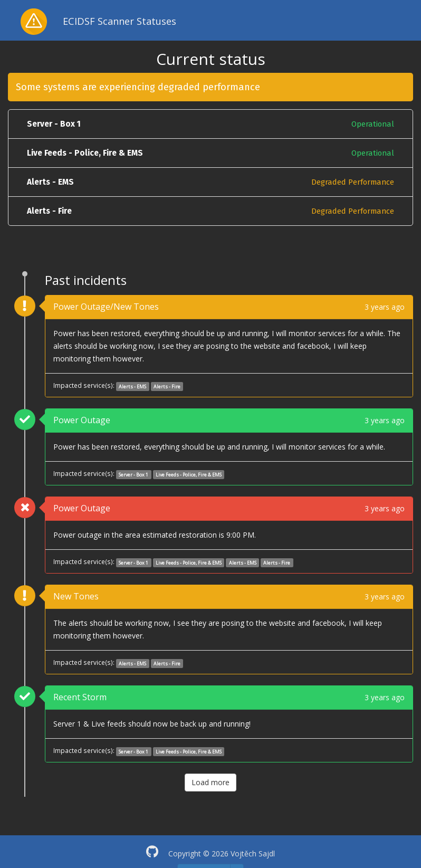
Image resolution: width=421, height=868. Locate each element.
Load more (211, 782)
